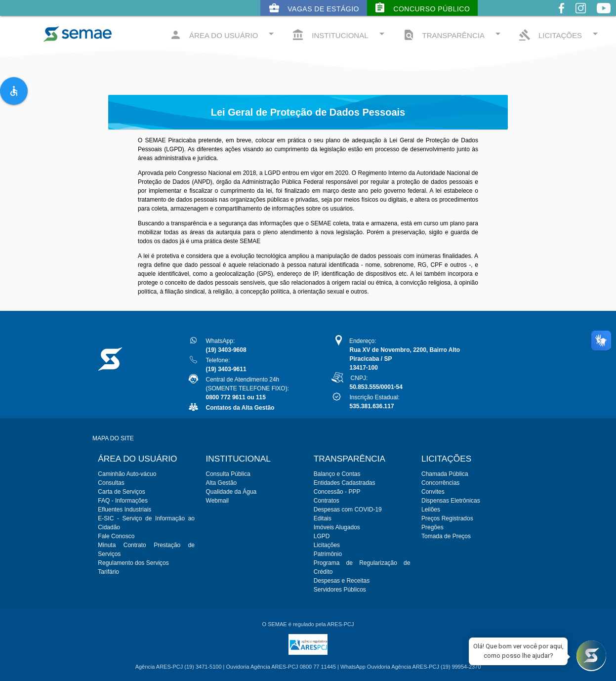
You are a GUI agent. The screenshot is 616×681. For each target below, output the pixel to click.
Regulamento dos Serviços (133, 563)
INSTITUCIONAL (340, 34)
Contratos (327, 501)
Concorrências (440, 483)
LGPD (322, 536)
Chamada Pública (445, 474)
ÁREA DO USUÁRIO (223, 34)
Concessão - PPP (337, 492)
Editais (323, 518)
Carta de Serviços (121, 492)
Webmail (217, 501)
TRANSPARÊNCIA (453, 34)
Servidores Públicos (340, 590)
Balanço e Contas (337, 474)
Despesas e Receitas (342, 581)
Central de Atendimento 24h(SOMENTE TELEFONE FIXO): (247, 388)
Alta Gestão (222, 483)
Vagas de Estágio (314, 8)
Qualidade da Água (231, 492)
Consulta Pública (228, 474)
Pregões (432, 527)
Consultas (111, 483)
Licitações (327, 545)
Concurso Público (422, 8)
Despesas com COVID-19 (348, 510)
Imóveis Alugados (337, 527)
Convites (433, 492)
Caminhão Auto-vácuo (127, 474)
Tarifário (108, 572)
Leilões (431, 510)
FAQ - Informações (123, 501)
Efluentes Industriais (124, 510)
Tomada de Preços (446, 536)
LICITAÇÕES (560, 34)
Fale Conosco (116, 536)
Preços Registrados (447, 518)
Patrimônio (328, 554)
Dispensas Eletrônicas (451, 501)
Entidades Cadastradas (345, 483)
